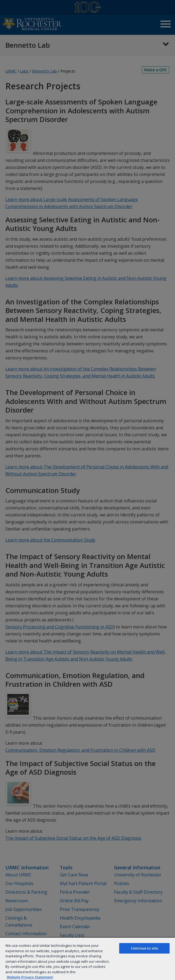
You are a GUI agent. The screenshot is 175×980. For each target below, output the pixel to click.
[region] (87, 959)
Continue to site (144, 948)
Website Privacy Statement (30, 977)
